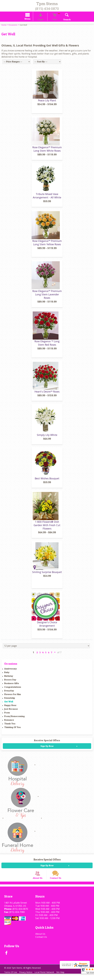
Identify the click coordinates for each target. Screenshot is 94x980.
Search (63, 20)
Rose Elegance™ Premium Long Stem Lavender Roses (47, 297)
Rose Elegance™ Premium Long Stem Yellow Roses (47, 245)
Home (4, 25)
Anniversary (11, 671)
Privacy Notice (28, 979)
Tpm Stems (47, 4)
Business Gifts (12, 686)
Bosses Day (10, 682)
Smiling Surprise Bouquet (47, 575)
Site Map (65, 979)
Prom (7, 715)
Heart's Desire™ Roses (47, 394)
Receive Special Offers (47, 743)
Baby (7, 675)
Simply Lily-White (47, 437)
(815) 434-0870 (47, 9)
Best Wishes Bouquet (47, 481)
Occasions (13, 25)
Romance (9, 722)
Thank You (10, 726)
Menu (32, 19)
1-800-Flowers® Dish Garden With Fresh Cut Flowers (47, 528)
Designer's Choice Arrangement (47, 626)
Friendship (10, 700)
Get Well (9, 704)
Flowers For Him (13, 697)
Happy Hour (10, 708)
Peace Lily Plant (47, 103)
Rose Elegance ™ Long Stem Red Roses (47, 345)
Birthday (9, 678)
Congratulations (13, 689)
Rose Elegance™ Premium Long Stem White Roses (47, 151)
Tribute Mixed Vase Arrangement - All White (47, 198)
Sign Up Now (47, 749)
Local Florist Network (48, 979)
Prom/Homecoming (14, 719)
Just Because (11, 711)
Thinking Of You (13, 730)
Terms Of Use (11, 979)
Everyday (9, 693)
